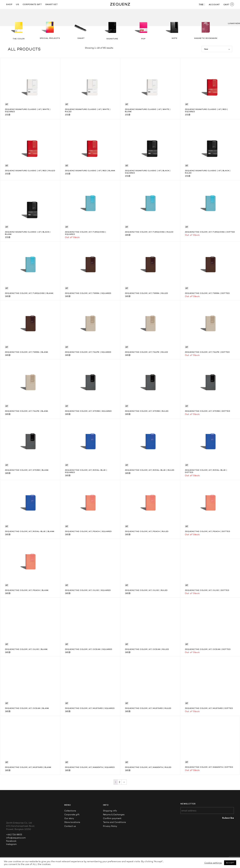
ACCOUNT (214, 4)
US (17, 4)
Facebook (11, 841)
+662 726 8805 (14, 835)
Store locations (72, 822)
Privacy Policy (110, 826)
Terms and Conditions (114, 822)
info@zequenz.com (16, 838)
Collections (70, 811)
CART (226, 4)
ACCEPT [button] (230, 863)
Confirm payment (112, 818)
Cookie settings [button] (213, 863)
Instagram (11, 844)
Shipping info (110, 811)
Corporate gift (32, 4)
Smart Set (51, 4)
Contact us (70, 826)
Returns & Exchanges (114, 815)
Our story (69, 818)
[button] (231, 15)
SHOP (9, 4)
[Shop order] (217, 49)
